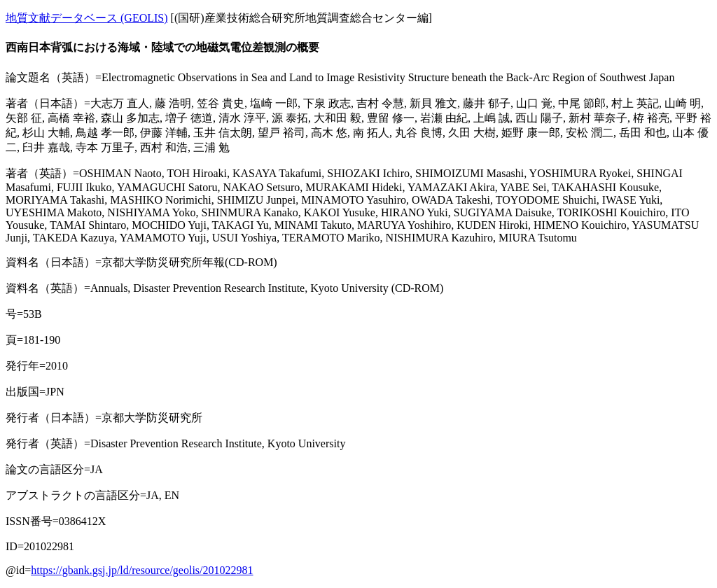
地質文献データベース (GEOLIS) (87, 18)
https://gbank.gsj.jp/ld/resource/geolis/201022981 (142, 570)
